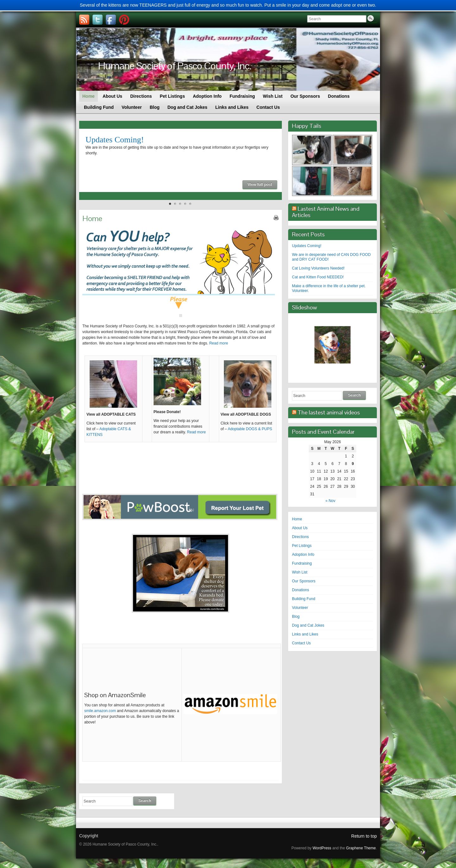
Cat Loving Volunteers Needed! (318, 268)
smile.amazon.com (100, 711)
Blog (296, 617)
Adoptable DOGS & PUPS (250, 429)
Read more (219, 343)
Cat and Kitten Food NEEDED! (318, 277)
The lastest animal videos (329, 412)
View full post (260, 184)
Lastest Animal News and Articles (326, 212)
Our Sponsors (304, 581)
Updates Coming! (115, 140)
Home (297, 519)
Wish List (300, 572)
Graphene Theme (361, 848)
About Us (300, 528)
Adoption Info (303, 555)
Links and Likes (305, 634)
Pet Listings (302, 546)
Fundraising (302, 563)
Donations (301, 590)
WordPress (322, 848)
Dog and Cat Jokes (308, 625)
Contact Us (301, 643)
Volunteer (300, 608)
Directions (300, 537)
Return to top (364, 836)
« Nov (330, 501)
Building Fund (304, 599)
